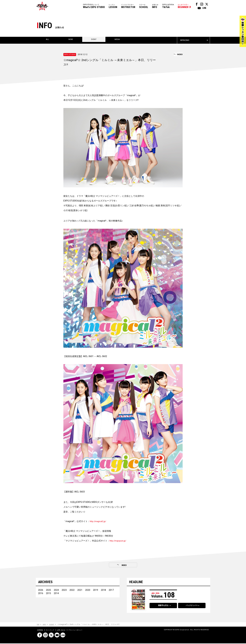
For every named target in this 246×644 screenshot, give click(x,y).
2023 (64, 591)
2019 (96, 591)
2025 (48, 591)
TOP (39, 625)
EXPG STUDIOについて (94, 6)
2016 (41, 594)
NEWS (71, 40)
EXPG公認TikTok (168, 6)
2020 (88, 591)
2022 (72, 591)
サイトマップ (53, 631)
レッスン (113, 6)
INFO (46, 625)
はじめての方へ (183, 6)
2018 (103, 591)
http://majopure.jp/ (119, 541)
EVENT (94, 40)
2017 (111, 591)
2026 (41, 591)
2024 (56, 591)
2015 (48, 594)
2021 (80, 591)
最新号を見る (163, 606)
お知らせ (155, 6)
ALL (47, 40)
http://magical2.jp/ (99, 521)
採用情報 (41, 631)
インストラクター (128, 6)
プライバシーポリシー (85, 631)
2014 (56, 594)
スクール (144, 6)
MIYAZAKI (185, 40)
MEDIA (117, 40)
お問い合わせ (67, 631)
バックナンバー (192, 606)
